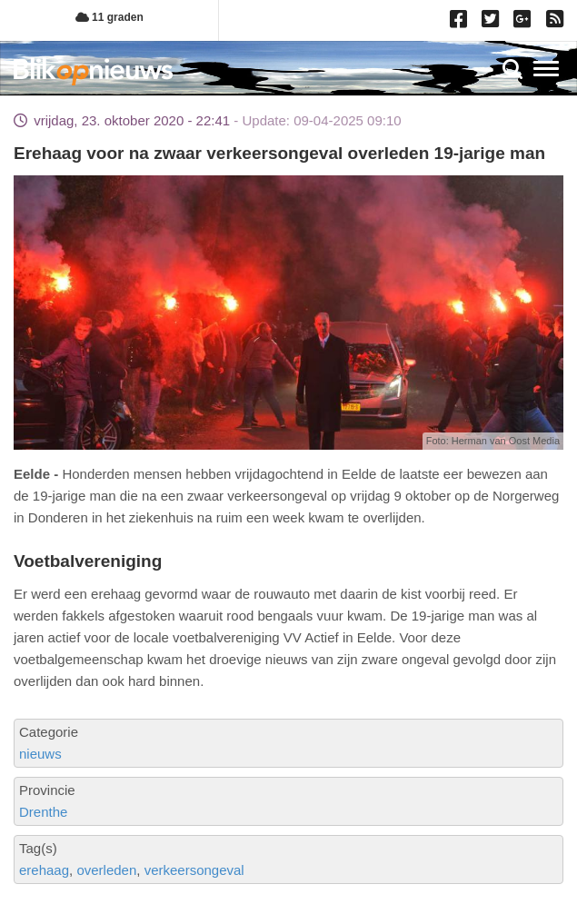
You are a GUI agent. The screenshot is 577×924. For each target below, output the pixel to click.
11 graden (109, 17)
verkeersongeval (194, 870)
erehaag (44, 870)
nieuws (40, 754)
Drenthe (43, 812)
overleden (106, 870)
